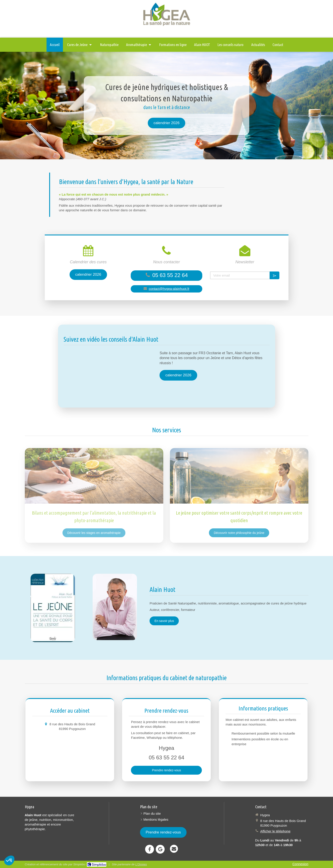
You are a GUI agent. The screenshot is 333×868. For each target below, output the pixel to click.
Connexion (300, 864)
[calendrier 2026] (166, 123)
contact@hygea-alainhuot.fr (169, 289)
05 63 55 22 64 (170, 275)
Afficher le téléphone (276, 831)
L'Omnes (141, 864)
